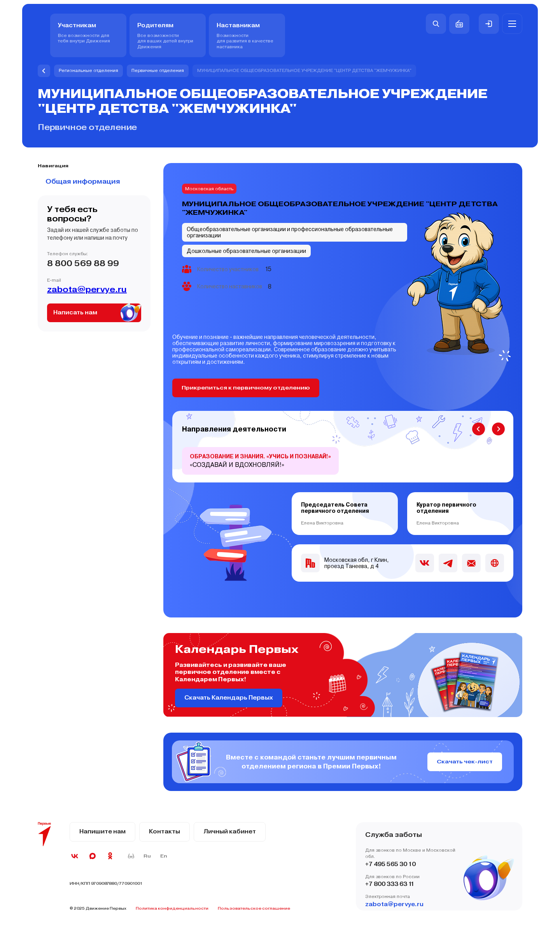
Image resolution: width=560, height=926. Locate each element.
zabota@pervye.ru (87, 289)
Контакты (164, 832)
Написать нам (75, 313)
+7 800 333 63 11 (390, 885)
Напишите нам (102, 832)
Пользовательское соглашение (254, 908)
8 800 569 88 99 (83, 263)
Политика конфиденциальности (172, 908)
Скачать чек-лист (465, 762)
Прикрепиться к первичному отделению (246, 388)
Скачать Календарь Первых (229, 698)
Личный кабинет (230, 832)
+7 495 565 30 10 (390, 864)
